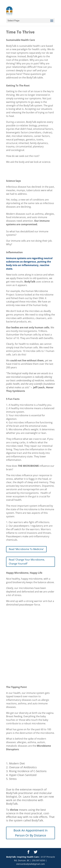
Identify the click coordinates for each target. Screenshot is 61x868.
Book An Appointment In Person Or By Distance (30, 833)
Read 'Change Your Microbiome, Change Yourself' (27, 562)
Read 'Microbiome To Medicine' (26, 549)
